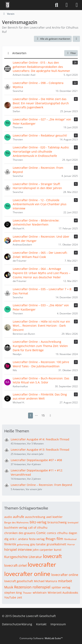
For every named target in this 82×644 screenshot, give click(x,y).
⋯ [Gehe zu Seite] (36, 415)
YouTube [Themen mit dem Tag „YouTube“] (10, 597)
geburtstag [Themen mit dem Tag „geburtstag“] (23, 544)
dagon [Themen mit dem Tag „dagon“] (73, 533)
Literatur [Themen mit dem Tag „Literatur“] (35, 557)
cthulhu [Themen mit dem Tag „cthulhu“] (62, 533)
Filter (71, 53)
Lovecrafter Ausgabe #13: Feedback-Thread (40, 450)
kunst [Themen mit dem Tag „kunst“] (58, 550)
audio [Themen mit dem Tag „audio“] (8, 517)
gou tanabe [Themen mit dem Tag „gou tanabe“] (38, 544)
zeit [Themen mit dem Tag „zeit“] (20, 597)
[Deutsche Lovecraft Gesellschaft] (8, 5)
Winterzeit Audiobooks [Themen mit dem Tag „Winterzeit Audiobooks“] (63, 593)
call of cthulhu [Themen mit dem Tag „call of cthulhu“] (38, 528)
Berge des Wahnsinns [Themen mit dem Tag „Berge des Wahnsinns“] (16, 522)
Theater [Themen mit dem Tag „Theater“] (27, 593)
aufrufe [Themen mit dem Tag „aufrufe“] (18, 517)
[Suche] (57, 5)
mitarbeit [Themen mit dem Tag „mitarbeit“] (65, 581)
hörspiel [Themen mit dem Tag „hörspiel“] (11, 550)
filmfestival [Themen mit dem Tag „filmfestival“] (70, 539)
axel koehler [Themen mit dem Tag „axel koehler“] (54, 517)
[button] (76, 39)
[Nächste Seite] (50, 416)
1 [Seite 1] (30, 415)
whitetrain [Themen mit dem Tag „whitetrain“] (40, 593)
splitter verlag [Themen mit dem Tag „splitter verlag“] (61, 587)
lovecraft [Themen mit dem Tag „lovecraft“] (52, 556)
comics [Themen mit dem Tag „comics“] (52, 533)
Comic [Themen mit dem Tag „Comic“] (41, 533)
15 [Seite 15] (43, 415)
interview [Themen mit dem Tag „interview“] (25, 550)
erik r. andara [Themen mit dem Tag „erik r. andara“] (19, 539)
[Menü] (77, 5)
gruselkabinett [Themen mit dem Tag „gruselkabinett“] (56, 544)
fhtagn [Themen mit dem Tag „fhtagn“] (51, 539)
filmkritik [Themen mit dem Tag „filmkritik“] (10, 544)
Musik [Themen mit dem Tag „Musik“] (9, 587)
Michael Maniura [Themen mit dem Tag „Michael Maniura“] (45, 581)
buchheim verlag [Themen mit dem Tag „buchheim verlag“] (16, 528)
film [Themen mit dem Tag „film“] (60, 539)
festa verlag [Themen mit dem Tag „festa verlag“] (37, 539)
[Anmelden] (67, 5)
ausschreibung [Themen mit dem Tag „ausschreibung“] (35, 517)
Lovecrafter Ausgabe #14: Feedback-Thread (40, 439)
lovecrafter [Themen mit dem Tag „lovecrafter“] (42, 564)
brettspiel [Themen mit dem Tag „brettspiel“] (73, 522)
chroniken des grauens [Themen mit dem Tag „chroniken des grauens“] (20, 533)
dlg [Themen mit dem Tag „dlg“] (6, 539)
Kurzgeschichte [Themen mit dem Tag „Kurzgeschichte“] (16, 557)
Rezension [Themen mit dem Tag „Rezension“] (23, 587)
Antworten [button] (19, 53)
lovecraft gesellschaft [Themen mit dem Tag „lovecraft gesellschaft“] (19, 581)
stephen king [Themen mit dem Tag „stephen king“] (13, 593)
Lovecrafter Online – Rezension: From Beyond (41, 485)
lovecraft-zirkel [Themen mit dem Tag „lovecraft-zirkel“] (15, 565)
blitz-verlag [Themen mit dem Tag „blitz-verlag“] (38, 522)
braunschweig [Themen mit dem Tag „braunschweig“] (57, 522)
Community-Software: (41, 638)
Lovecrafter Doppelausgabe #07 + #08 (36, 460)
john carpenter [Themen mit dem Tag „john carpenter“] (43, 550)
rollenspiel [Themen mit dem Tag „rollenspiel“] (42, 587)
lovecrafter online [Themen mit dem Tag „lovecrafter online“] (27, 574)
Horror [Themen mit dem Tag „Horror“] (71, 544)
